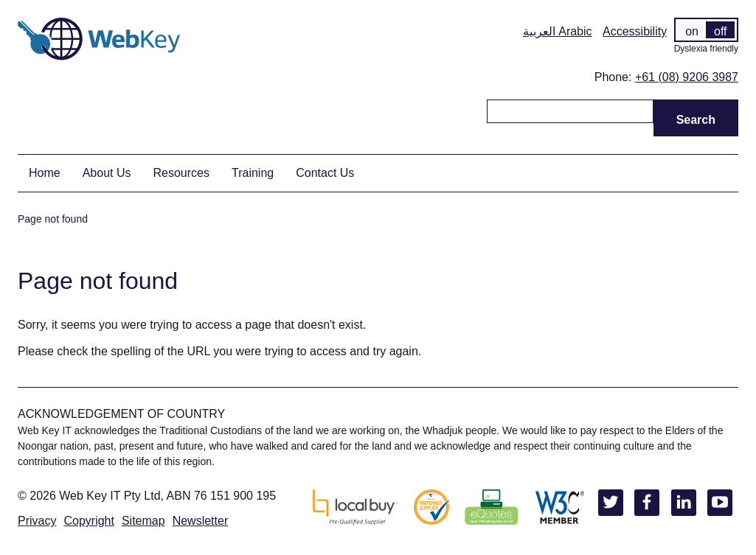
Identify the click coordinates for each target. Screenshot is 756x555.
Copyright (89, 521)
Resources (181, 173)
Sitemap (143, 521)
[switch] (706, 30)
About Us (107, 173)
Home (45, 173)
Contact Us (325, 173)
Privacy (37, 521)
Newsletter (201, 521)
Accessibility (635, 31)
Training (253, 173)
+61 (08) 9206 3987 (687, 77)
